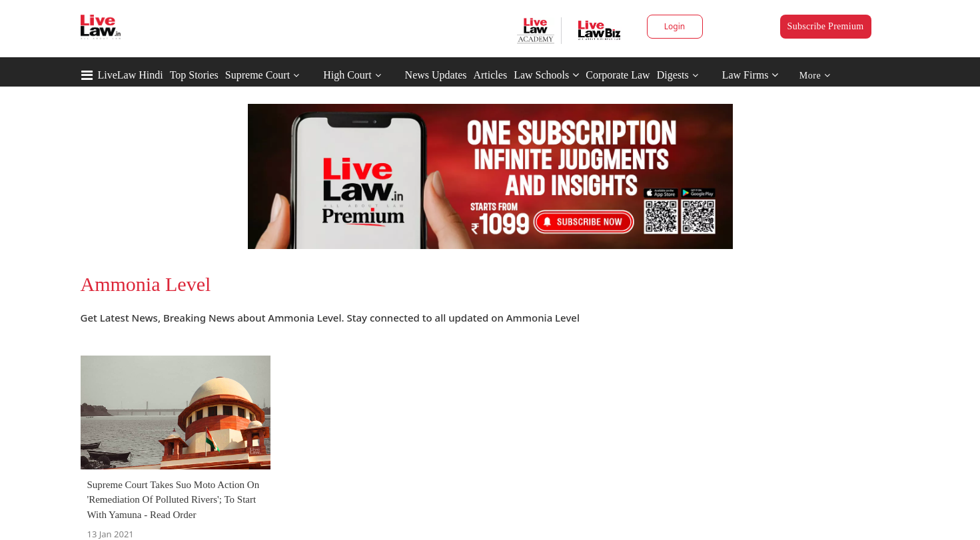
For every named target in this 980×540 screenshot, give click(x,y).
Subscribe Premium (826, 26)
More (815, 76)
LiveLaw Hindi (131, 75)
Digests (673, 75)
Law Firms (750, 75)
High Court (347, 75)
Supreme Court (257, 75)
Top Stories (194, 75)
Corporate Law (618, 75)
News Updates (436, 75)
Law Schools (546, 75)
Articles (490, 75)
